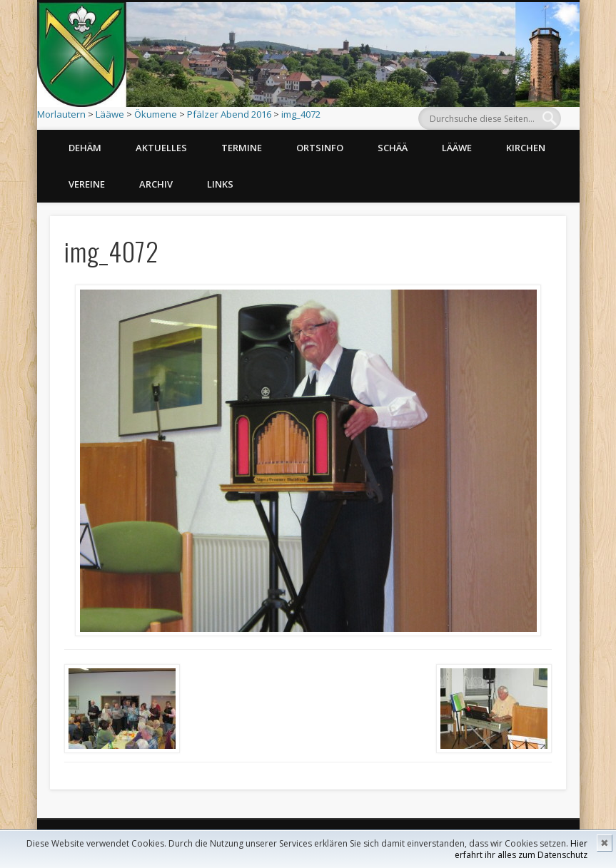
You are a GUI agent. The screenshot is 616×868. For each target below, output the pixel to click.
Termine (242, 148)
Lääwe (110, 114)
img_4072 (301, 114)
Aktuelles (161, 148)
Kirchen (526, 148)
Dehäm (85, 148)
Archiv (156, 184)
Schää (393, 148)
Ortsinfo (320, 148)
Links (220, 184)
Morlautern (61, 114)
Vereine (87, 184)
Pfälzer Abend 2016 (229, 114)
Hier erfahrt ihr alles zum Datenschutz (521, 849)
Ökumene (156, 114)
